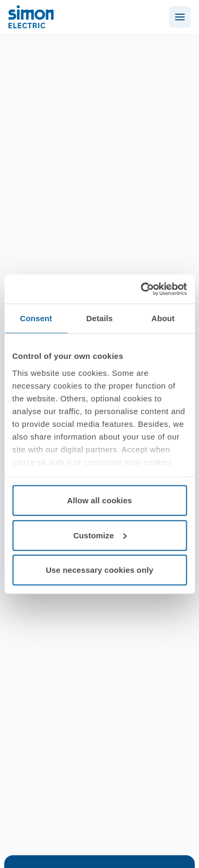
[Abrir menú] (180, 17)
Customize (100, 535)
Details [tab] (100, 318)
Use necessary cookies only (99, 570)
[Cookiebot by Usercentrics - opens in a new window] (142, 289)
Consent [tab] (36, 318)
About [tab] (163, 318)
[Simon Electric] (31, 17)
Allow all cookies (99, 500)
